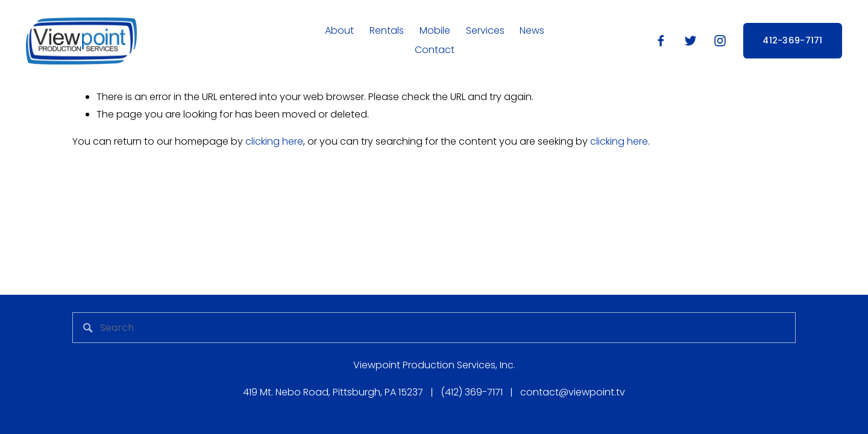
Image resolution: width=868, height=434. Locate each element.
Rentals (387, 30)
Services (485, 30)
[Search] (434, 328)
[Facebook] (661, 41)
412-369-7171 (792, 40)
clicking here (274, 141)
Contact (435, 50)
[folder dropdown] (435, 31)
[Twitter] (690, 41)
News (532, 30)
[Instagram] (720, 41)
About (339, 30)
